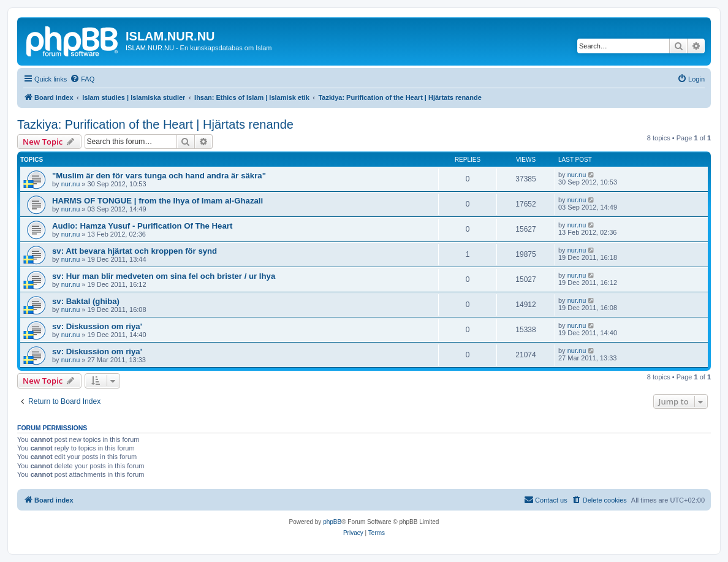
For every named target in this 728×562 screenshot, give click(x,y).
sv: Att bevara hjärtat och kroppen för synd (135, 251)
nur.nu (71, 184)
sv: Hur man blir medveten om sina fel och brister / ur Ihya (164, 276)
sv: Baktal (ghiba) (86, 301)
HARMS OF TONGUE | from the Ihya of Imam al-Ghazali (157, 201)
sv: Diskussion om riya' (97, 326)
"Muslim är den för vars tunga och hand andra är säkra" (159, 176)
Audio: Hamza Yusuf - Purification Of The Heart (142, 226)
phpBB (332, 522)
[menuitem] (82, 79)
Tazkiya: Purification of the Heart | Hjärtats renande (155, 124)
